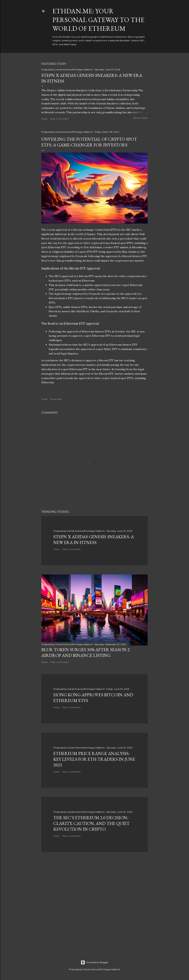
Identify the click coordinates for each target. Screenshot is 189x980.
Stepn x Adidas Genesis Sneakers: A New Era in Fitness (94, 540)
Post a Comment (59, 119)
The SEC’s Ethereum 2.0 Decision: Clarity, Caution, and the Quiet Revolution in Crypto (91, 823)
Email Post (56, 399)
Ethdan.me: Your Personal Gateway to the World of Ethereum (98, 20)
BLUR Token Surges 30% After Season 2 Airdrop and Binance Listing (86, 652)
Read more (140, 118)
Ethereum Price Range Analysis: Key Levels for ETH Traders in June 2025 (94, 759)
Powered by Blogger (94, 962)
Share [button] (44, 119)
